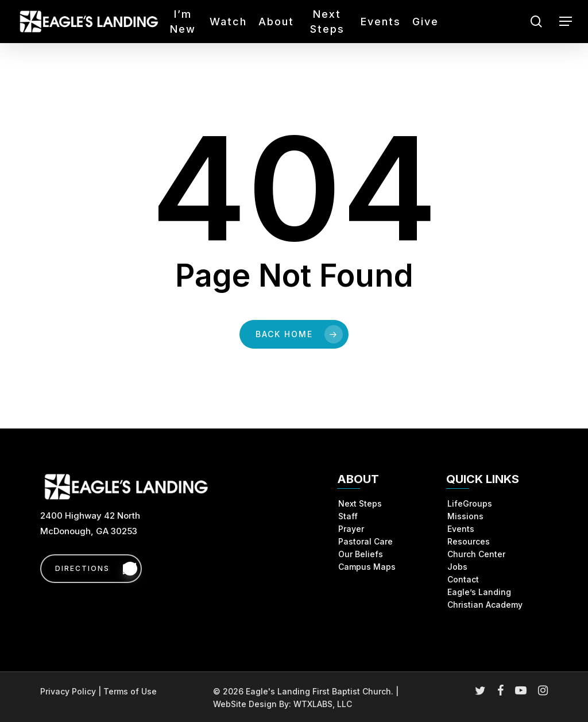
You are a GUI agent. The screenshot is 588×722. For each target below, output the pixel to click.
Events (461, 529)
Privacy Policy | (72, 691)
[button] (566, 22)
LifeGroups (470, 503)
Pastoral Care (365, 541)
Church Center (476, 554)
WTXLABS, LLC (323, 704)
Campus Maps (367, 567)
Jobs (457, 567)
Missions (465, 516)
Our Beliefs (361, 554)
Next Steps (360, 503)
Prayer (351, 529)
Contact (463, 579)
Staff (348, 516)
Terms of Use (130, 691)
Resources (469, 541)
